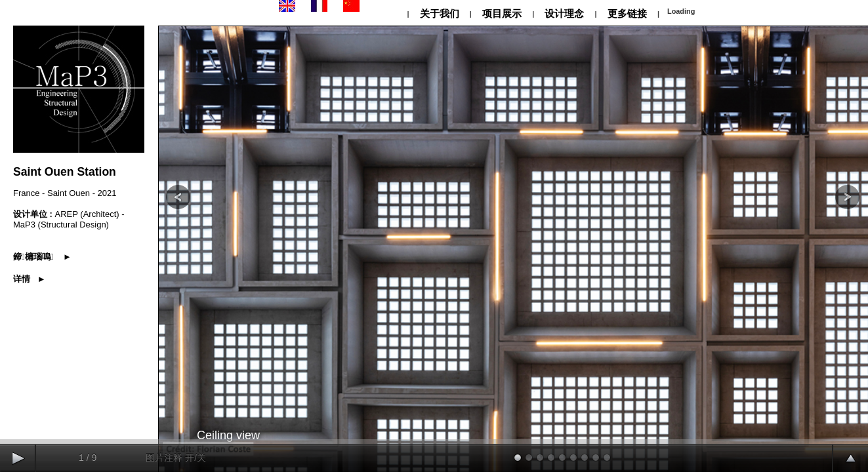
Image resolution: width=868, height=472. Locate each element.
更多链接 (627, 13)
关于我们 (439, 13)
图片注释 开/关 (176, 458)
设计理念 (564, 13)
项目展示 (502, 13)
